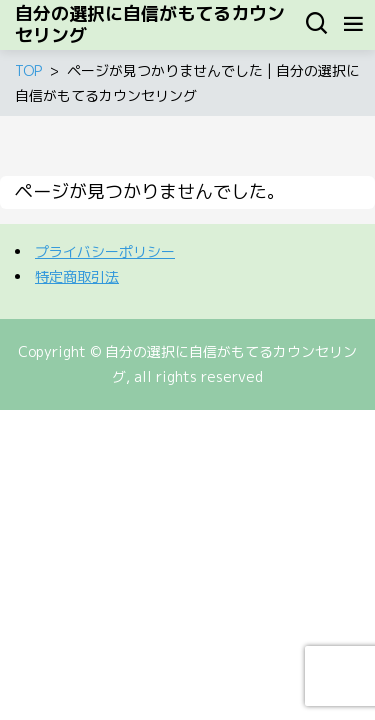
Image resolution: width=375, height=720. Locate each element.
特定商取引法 (77, 276)
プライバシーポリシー (105, 251)
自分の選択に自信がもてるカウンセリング (150, 25)
